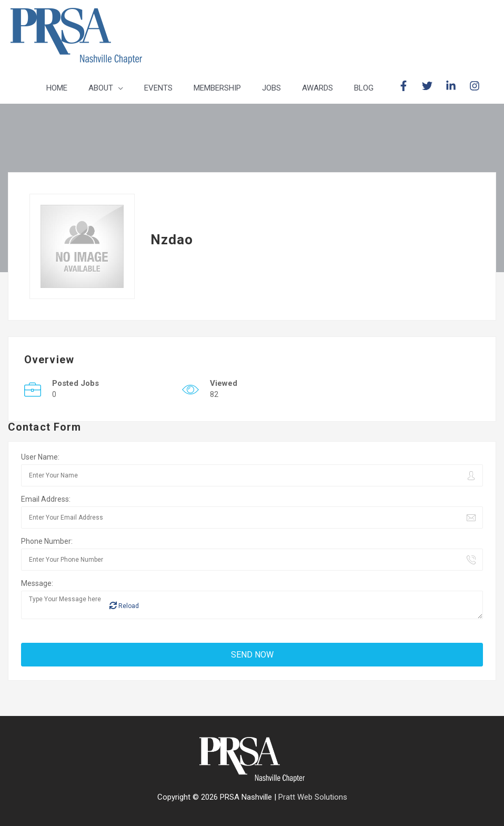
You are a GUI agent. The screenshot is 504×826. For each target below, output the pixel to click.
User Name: (40, 457)
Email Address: (46, 499)
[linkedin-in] (456, 86)
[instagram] (476, 86)
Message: (37, 583)
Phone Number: (47, 541)
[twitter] (433, 86)
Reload (124, 606)
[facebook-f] (409, 86)
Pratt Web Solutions (313, 797)
